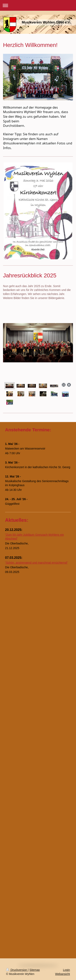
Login (66, 970)
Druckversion (17, 970)
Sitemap (35, 970)
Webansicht (63, 974)
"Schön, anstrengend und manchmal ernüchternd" (36, 563)
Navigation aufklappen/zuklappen (38, 5)
